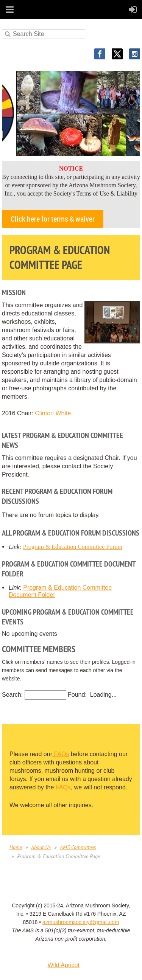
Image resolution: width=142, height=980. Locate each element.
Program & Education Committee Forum (73, 547)
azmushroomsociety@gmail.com (81, 922)
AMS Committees (78, 847)
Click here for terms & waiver (53, 219)
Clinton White (53, 413)
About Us (41, 847)
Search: (12, 695)
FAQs (61, 754)
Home (16, 847)
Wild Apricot (63, 965)
